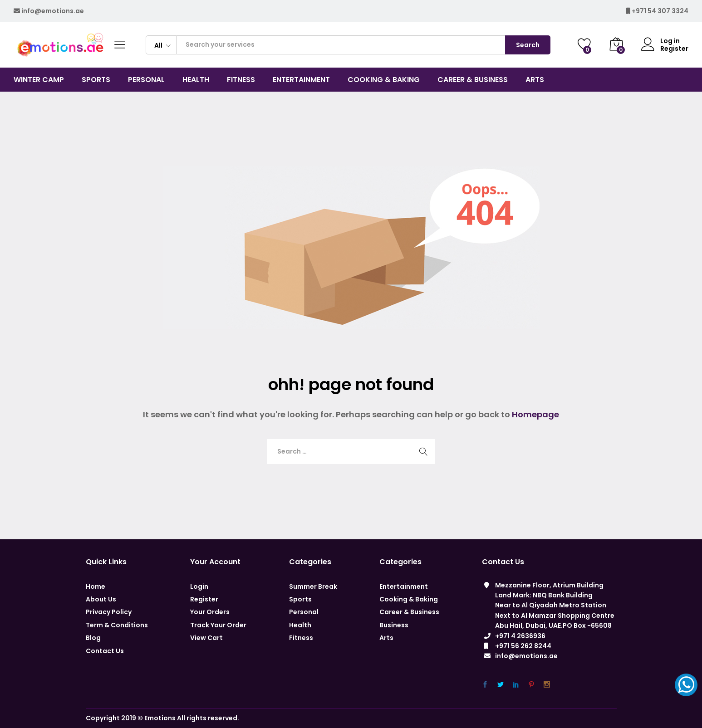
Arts (386, 638)
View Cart (206, 638)
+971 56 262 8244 (523, 646)
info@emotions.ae (53, 11)
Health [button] (196, 80)
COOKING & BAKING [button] (384, 80)
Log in (660, 41)
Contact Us (105, 651)
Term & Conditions (117, 625)
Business (394, 625)
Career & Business (409, 612)
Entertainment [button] (301, 80)
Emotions (160, 718)
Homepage (535, 414)
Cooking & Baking (409, 599)
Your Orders (210, 612)
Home (96, 586)
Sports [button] (96, 80)
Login (199, 586)
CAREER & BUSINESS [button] (473, 80)
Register (674, 49)
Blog (93, 638)
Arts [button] (535, 80)
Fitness (301, 638)
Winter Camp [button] (39, 80)
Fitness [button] (241, 80)
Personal (304, 612)
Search (528, 45)
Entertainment (404, 586)
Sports (300, 599)
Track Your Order (218, 625)
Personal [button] (146, 80)
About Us (101, 599)
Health (300, 625)
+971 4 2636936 (520, 636)
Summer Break (313, 586)
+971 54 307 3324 (660, 11)
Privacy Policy (109, 612)
